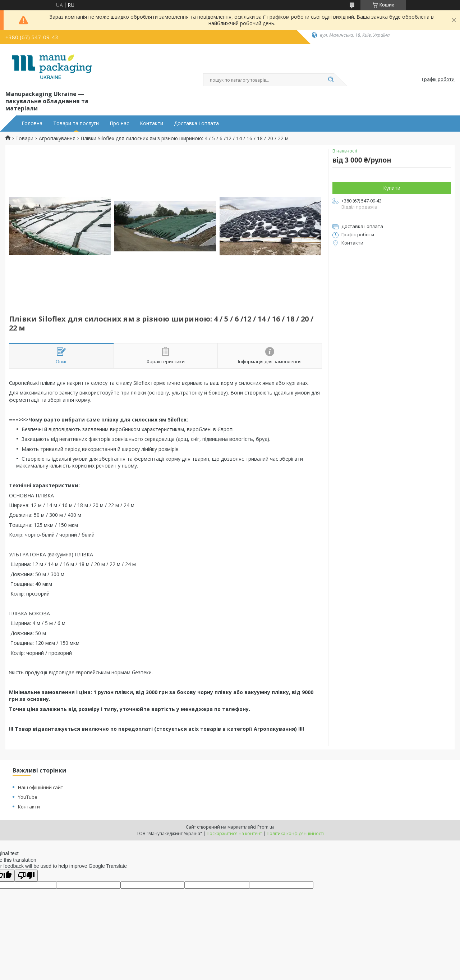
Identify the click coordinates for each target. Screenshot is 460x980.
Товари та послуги (76, 123)
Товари (24, 138)
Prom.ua (266, 827)
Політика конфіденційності (295, 833)
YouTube (28, 797)
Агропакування (57, 138)
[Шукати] (331, 80)
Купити (392, 188)
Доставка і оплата (196, 123)
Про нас (119, 123)
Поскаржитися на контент (234, 833)
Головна (32, 123)
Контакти (151, 123)
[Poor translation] (26, 876)
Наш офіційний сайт (41, 787)
